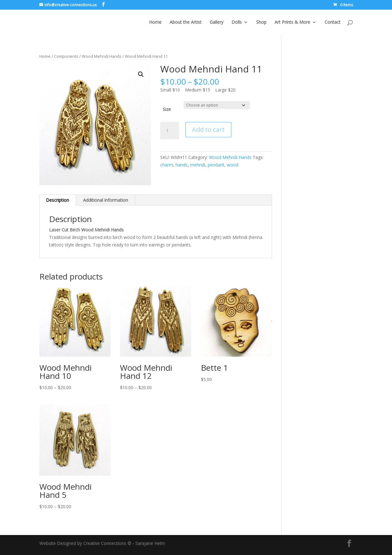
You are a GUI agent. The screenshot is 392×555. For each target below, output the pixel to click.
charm (167, 165)
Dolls (237, 22)
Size (167, 109)
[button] (141, 74)
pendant (216, 165)
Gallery (216, 22)
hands (182, 165)
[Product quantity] (170, 131)
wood (233, 165)
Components (66, 56)
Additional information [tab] (106, 200)
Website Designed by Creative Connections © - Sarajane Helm (102, 543)
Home (155, 22)
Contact (332, 22)
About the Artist (186, 22)
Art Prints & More (292, 22)
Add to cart (208, 129)
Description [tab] (57, 200)
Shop (261, 22)
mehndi (198, 165)
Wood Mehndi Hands (102, 56)
